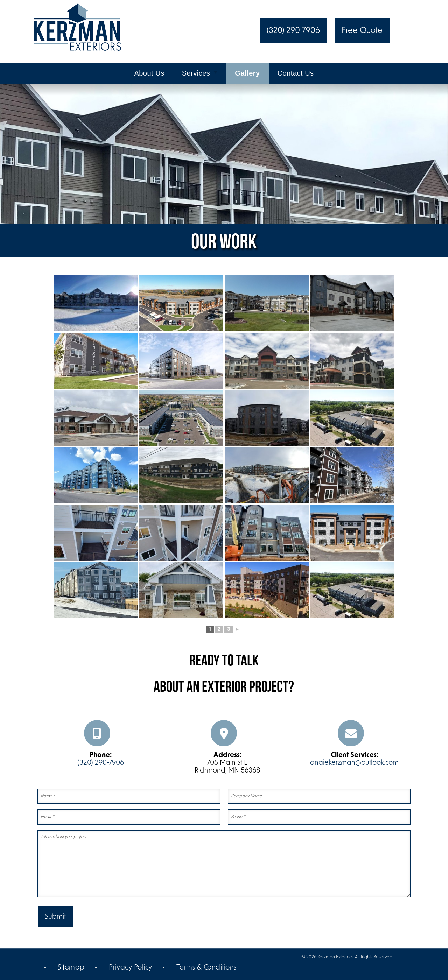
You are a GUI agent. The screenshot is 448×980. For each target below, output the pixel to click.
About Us (149, 73)
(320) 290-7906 (293, 31)
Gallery (247, 73)
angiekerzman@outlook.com (354, 763)
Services (196, 73)
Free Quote (362, 31)
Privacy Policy (131, 968)
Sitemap (71, 968)
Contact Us (296, 73)
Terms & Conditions (206, 968)
